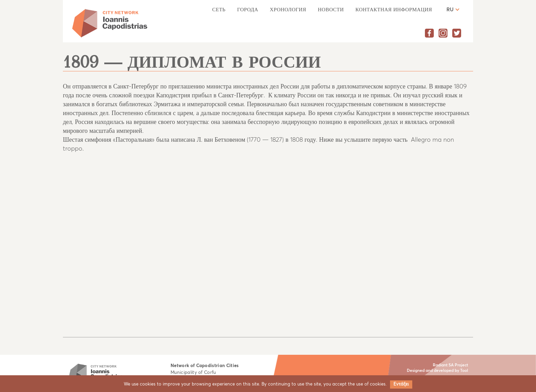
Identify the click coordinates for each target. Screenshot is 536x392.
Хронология (288, 10)
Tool (464, 371)
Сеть (219, 10)
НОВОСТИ (331, 10)
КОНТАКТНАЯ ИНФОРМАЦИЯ (394, 10)
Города (248, 10)
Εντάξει (401, 384)
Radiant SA (443, 365)
